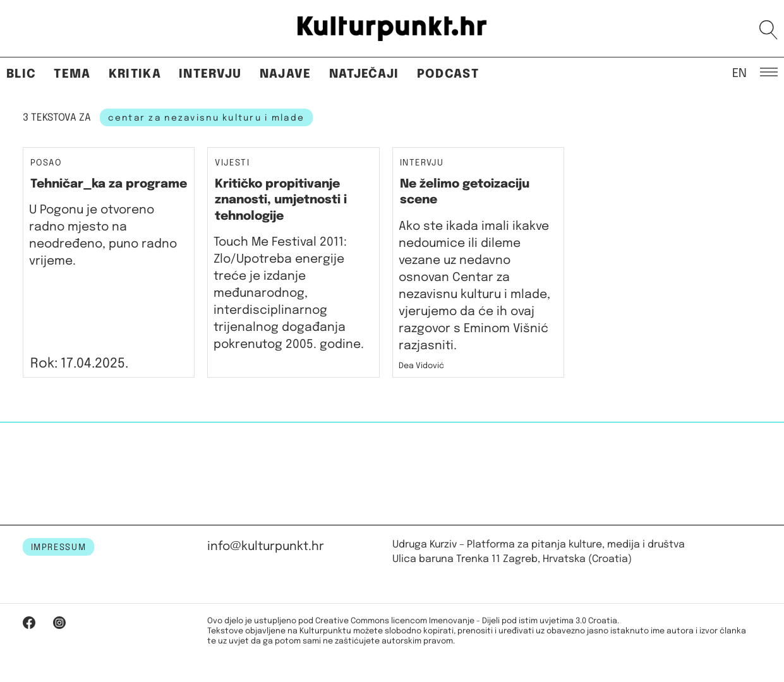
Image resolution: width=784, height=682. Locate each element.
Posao (46, 163)
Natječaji (364, 74)
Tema (72, 74)
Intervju (210, 74)
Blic (21, 74)
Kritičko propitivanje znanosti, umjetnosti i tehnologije (281, 200)
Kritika (135, 74)
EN (739, 73)
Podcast (448, 74)
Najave (286, 74)
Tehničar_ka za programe (109, 184)
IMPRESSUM (59, 547)
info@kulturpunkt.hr (266, 547)
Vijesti (232, 163)
